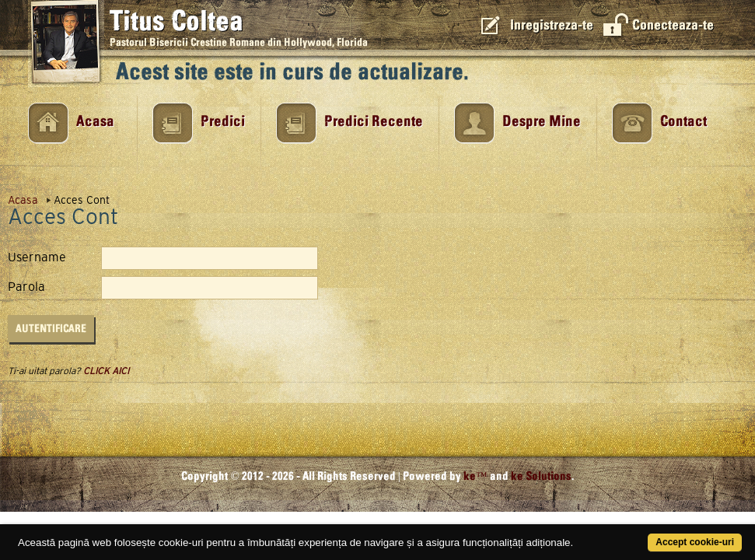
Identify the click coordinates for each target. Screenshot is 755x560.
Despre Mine (542, 122)
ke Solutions (541, 476)
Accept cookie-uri (653, 534)
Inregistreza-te (552, 25)
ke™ (475, 476)
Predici (223, 122)
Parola (26, 287)
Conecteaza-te (673, 25)
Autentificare (51, 329)
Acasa (95, 122)
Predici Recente (374, 122)
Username (37, 257)
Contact (683, 122)
